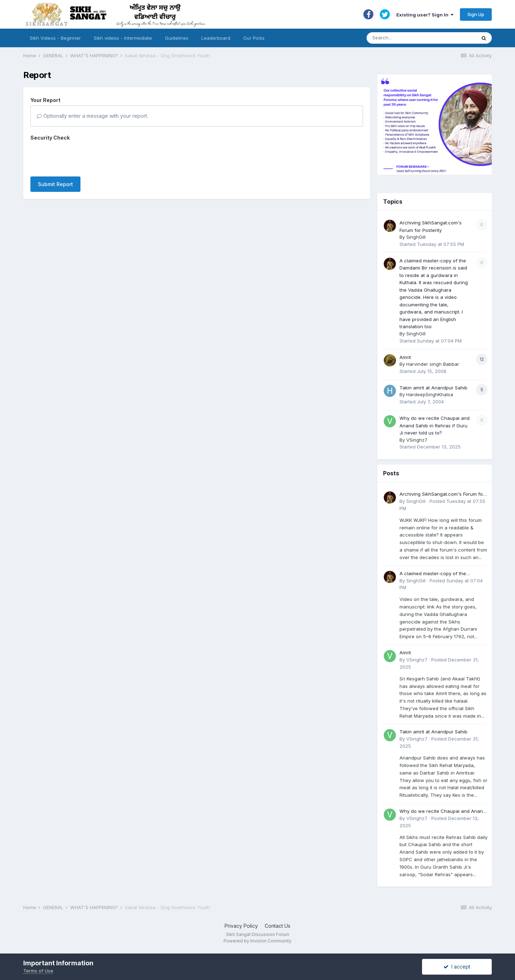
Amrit (405, 357)
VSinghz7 (417, 440)
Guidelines (177, 38)
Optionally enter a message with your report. (92, 116)
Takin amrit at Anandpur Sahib (433, 388)
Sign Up (476, 14)
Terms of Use (38, 971)
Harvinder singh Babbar (433, 364)
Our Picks (254, 38)
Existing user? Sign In (425, 15)
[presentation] (85, 157)
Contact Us (278, 926)
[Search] (414, 38)
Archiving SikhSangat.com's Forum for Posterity (442, 494)
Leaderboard (216, 38)
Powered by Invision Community (257, 941)
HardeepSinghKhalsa (430, 394)
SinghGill (416, 237)
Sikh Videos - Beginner (55, 38)
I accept (457, 967)
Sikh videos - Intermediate (123, 38)
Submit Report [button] (55, 184)
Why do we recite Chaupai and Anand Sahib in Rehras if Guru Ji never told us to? (435, 425)
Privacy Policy (241, 926)
